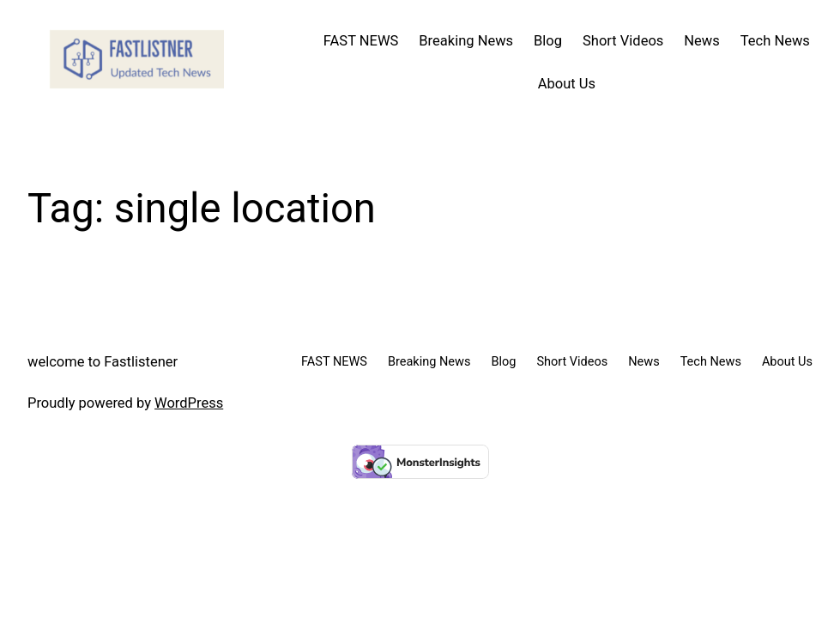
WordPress (189, 403)
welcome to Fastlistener (103, 362)
